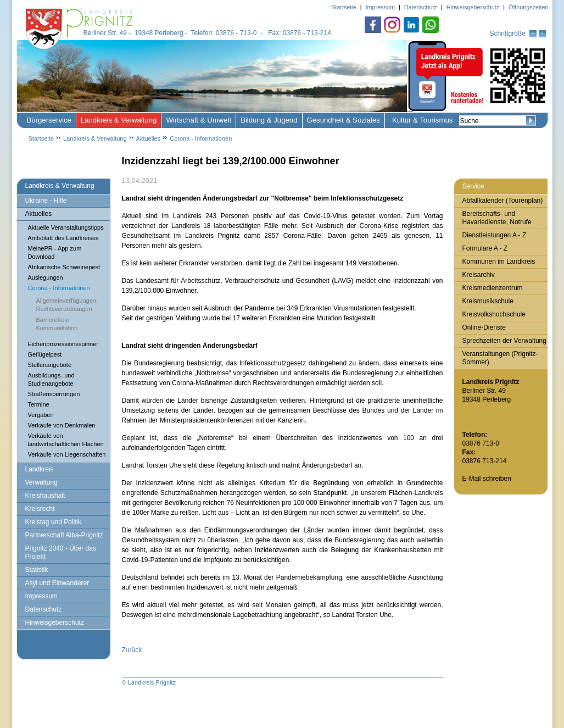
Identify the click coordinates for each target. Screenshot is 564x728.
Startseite (41, 138)
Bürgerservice (49, 120)
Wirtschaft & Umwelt (199, 120)
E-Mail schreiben (487, 479)
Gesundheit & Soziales (344, 120)
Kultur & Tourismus (422, 120)
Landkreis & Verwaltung (119, 120)
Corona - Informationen (201, 138)
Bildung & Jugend (269, 120)
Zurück (132, 650)
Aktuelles (149, 138)
